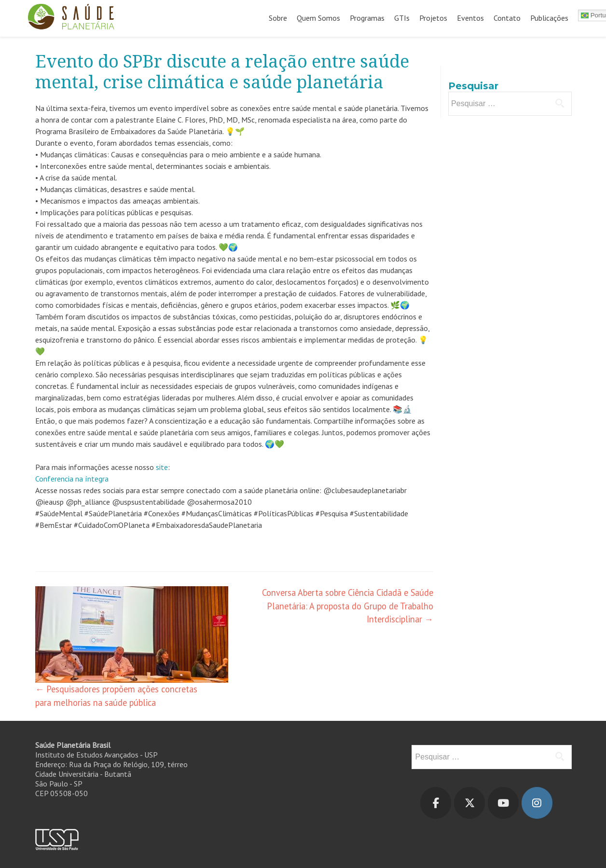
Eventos (470, 18)
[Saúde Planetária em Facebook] (436, 803)
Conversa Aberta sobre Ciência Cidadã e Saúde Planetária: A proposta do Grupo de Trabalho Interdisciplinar (348, 606)
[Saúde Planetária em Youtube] (503, 803)
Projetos (433, 18)
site (162, 467)
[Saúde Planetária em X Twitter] (469, 803)
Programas (367, 18)
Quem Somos (318, 18)
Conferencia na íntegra (72, 479)
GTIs (402, 18)
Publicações (549, 18)
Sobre (278, 18)
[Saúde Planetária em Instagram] (537, 803)
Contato (507, 18)
